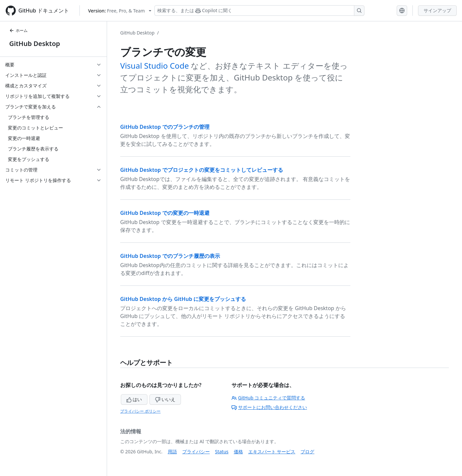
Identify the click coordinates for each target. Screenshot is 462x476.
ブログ (307, 452)
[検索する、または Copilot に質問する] (259, 11)
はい (134, 399)
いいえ (165, 399)
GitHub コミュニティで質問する (268, 398)
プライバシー (196, 452)
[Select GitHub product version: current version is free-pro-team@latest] (120, 11)
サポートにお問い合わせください (269, 407)
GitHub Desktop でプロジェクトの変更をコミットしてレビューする (202, 170)
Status (222, 452)
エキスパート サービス (272, 452)
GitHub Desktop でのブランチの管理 (165, 127)
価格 (238, 452)
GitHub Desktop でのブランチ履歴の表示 (170, 256)
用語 (172, 452)
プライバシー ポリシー (140, 411)
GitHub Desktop (35, 44)
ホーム (18, 30)
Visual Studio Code (154, 66)
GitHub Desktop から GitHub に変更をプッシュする (183, 299)
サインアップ (437, 10)
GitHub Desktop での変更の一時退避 (165, 213)
